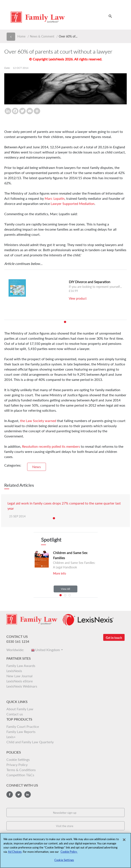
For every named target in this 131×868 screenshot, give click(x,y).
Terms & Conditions (21, 770)
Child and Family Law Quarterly (30, 742)
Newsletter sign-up (65, 813)
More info (60, 573)
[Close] (124, 841)
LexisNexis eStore (20, 681)
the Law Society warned (38, 421)
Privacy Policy (17, 765)
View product (78, 298)
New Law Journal (19, 676)
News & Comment (42, 36)
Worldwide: (16, 650)
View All (65, 589)
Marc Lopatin (55, 198)
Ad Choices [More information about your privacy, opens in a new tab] (15, 853)
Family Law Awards (21, 666)
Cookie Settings (18, 759)
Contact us (15, 714)
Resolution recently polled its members (51, 446)
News (37, 467)
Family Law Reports (21, 732)
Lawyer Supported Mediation (73, 203)
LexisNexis (14, 671)
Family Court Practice (23, 726)
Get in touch (114, 638)
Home (21, 36)
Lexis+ (11, 737)
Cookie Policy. (69, 853)
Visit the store (65, 826)
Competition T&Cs (20, 775)
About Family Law (20, 709)
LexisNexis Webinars (22, 686)
